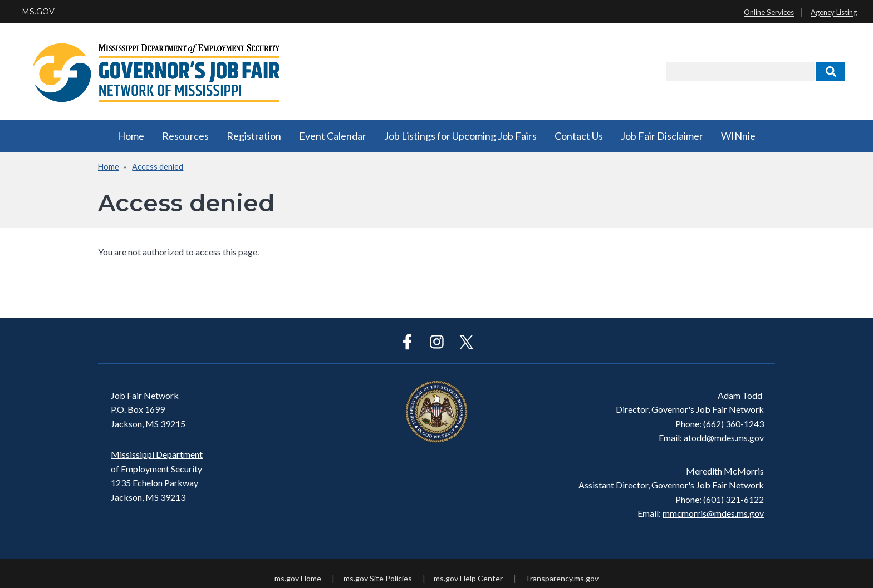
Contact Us (579, 136)
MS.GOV (38, 12)
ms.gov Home (298, 578)
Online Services (769, 13)
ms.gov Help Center (468, 578)
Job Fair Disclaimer (662, 136)
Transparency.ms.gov (562, 578)
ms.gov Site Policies (378, 578)
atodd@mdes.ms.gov (724, 438)
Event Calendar (333, 136)
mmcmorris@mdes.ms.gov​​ (713, 513)
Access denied (158, 167)
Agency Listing (834, 13)
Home (131, 136)
